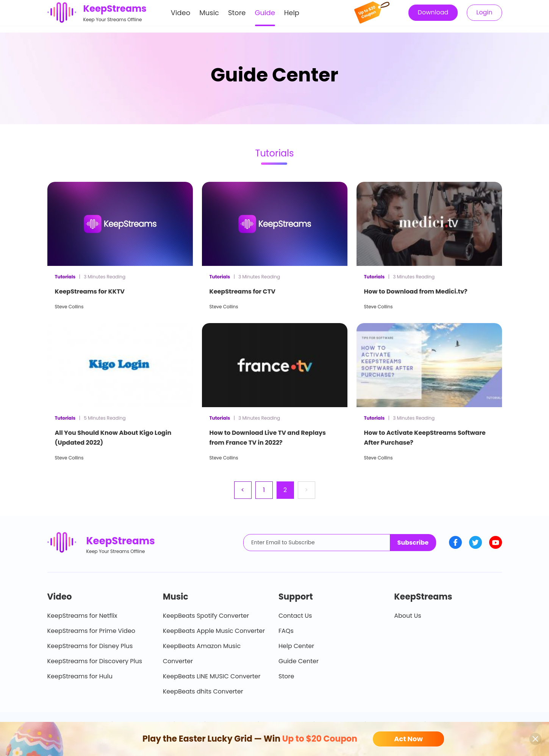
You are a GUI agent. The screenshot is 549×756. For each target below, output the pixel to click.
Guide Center (299, 661)
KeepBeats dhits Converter (203, 691)
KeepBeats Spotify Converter (206, 616)
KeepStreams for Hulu (80, 676)
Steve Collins (69, 307)
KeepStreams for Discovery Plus (95, 661)
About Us (407, 616)
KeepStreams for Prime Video (91, 631)
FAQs (286, 631)
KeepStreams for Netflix (82, 616)
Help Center (296, 646)
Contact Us (295, 616)
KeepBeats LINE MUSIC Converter (212, 676)
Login (484, 16)
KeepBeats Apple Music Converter (214, 631)
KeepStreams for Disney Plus (90, 646)
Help (292, 16)
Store (237, 16)
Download (433, 16)
